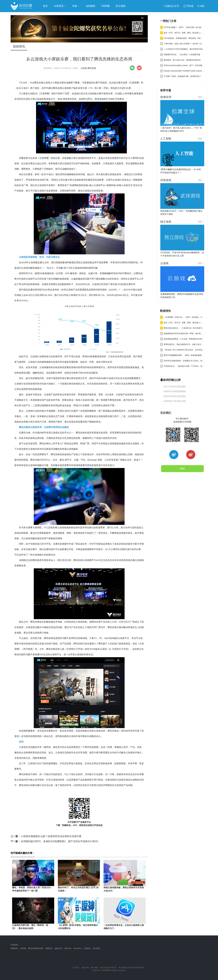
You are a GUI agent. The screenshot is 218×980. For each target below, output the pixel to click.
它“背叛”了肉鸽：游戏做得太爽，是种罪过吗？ (182, 76)
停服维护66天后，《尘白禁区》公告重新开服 (182, 55)
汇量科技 (87, 948)
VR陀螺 (23, 948)
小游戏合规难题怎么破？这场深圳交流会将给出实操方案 (46, 836)
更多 (201, 97)
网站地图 (94, 968)
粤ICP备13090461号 (108, 968)
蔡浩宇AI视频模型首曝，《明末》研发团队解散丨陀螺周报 (184, 355)
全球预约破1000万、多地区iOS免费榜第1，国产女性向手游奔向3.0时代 (54, 841)
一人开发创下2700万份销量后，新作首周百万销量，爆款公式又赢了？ (184, 49)
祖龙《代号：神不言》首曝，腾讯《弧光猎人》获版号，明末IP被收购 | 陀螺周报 (184, 33)
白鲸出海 (68, 948)
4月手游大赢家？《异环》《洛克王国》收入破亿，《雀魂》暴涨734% (184, 27)
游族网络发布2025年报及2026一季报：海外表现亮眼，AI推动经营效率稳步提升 (184, 334)
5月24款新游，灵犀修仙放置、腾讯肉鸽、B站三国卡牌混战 (184, 38)
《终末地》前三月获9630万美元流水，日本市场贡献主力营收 (184, 350)
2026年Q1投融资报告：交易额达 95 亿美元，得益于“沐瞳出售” (184, 361)
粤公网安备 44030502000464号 (131, 968)
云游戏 (84, 68)
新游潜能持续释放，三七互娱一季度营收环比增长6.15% (184, 339)
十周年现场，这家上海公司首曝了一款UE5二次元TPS (184, 44)
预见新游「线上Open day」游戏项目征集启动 (182, 60)
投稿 (182, 469)
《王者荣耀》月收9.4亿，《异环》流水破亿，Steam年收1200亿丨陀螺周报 (184, 317)
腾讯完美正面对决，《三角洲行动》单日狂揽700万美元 (184, 328)
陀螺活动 (49, 948)
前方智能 (96, 948)
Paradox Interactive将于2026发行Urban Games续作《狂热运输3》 (184, 71)
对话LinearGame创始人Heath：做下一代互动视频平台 (184, 65)
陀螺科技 (14, 948)
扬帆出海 (58, 948)
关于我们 (76, 968)
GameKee (77, 948)
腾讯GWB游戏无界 (36, 948)
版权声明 (85, 968)
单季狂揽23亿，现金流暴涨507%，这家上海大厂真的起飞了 (184, 344)
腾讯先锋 (92, 68)
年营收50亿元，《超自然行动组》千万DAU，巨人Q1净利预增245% (184, 366)
